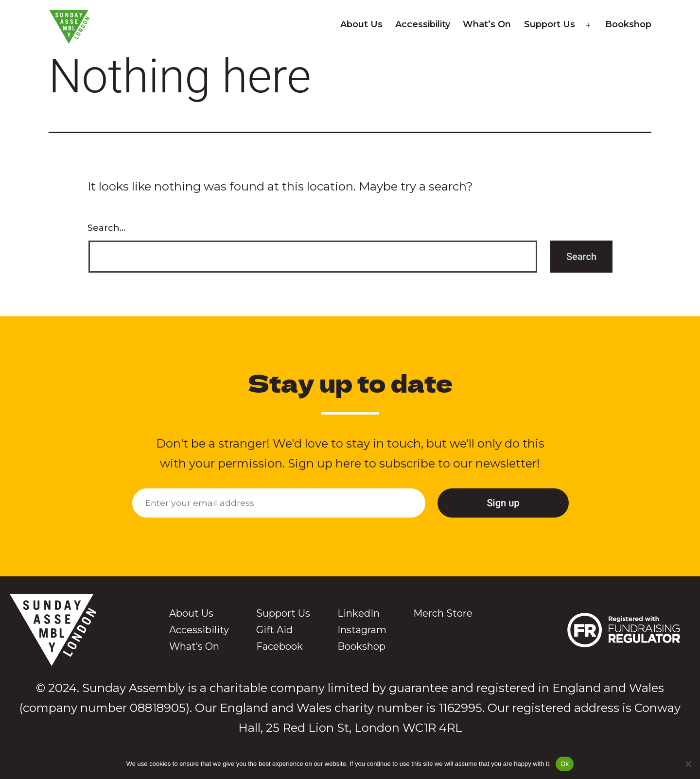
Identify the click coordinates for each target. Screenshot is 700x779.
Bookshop (628, 24)
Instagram (362, 630)
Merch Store (443, 613)
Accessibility (423, 24)
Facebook (280, 646)
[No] (688, 764)
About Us (361, 24)
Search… (106, 228)
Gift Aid (274, 630)
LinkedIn (359, 613)
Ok (565, 764)
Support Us (550, 24)
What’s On (487, 24)
